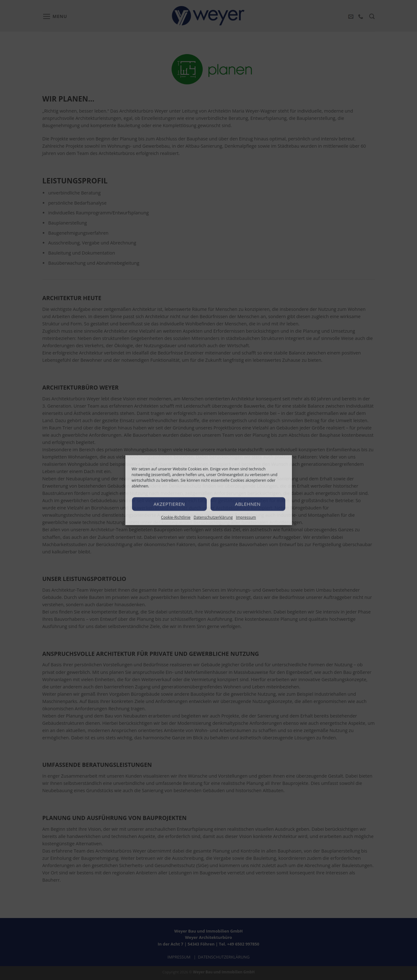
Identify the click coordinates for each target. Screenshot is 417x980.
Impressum (246, 517)
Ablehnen (248, 504)
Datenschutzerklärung (213, 517)
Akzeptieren (169, 504)
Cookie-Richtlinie (176, 517)
